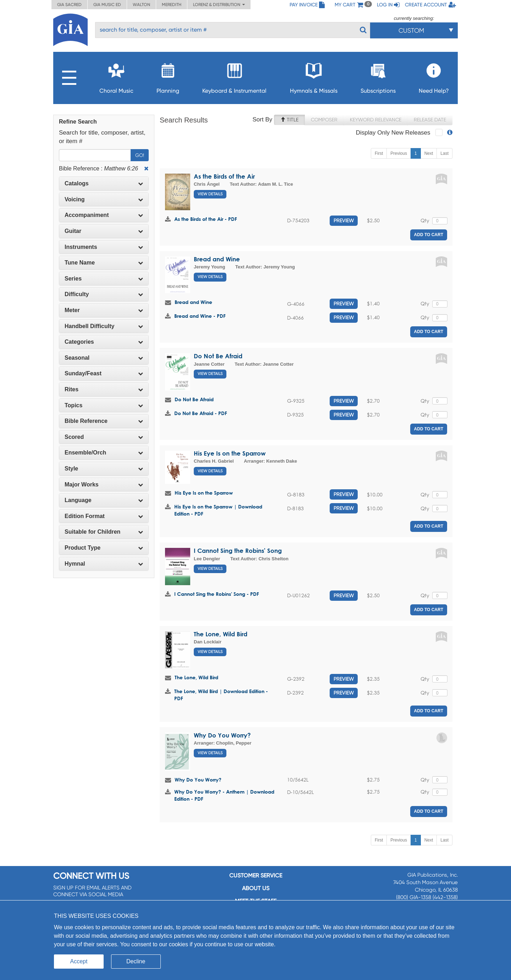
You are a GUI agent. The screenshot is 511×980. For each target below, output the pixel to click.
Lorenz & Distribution (219, 5)
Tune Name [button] (104, 263)
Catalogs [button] (104, 183)
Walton (141, 5)
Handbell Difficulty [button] (104, 326)
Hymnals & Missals (314, 76)
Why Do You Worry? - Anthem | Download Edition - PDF (224, 795)
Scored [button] (104, 437)
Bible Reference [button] (104, 421)
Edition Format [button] (104, 516)
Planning (168, 76)
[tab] (104, 184)
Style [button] (104, 469)
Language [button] (104, 500)
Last (444, 153)
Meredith (172, 5)
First (379, 153)
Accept (79, 961)
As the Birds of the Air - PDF (206, 219)
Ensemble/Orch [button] (104, 453)
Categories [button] (104, 342)
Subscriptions (378, 76)
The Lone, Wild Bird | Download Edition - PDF (221, 695)
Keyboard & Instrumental (234, 76)
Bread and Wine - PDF (200, 316)
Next (429, 153)
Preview (344, 220)
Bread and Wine (217, 259)
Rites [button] (104, 389)
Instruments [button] (104, 247)
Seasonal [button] (104, 358)
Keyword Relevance (376, 120)
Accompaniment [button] (104, 215)
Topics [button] (104, 405)
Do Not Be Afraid (218, 356)
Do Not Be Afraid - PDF (201, 413)
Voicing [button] (104, 199)
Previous (399, 153)
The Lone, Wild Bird (221, 634)
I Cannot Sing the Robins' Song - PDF (217, 594)
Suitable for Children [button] (104, 532)
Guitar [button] (104, 231)
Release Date (430, 120)
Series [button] (104, 279)
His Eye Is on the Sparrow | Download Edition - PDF (218, 510)
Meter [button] (104, 310)
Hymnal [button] (104, 564)
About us (256, 888)
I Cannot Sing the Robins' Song (238, 551)
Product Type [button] (104, 548)
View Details (210, 194)
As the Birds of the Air (224, 176)
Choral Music (116, 76)
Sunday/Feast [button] (104, 373)
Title (289, 120)
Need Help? (434, 76)
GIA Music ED (107, 5)
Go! (140, 155)
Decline (136, 961)
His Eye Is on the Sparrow (230, 453)
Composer (324, 120)
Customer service (256, 875)
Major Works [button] (104, 484)
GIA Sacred (69, 5)
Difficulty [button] (104, 294)
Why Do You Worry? (222, 735)
